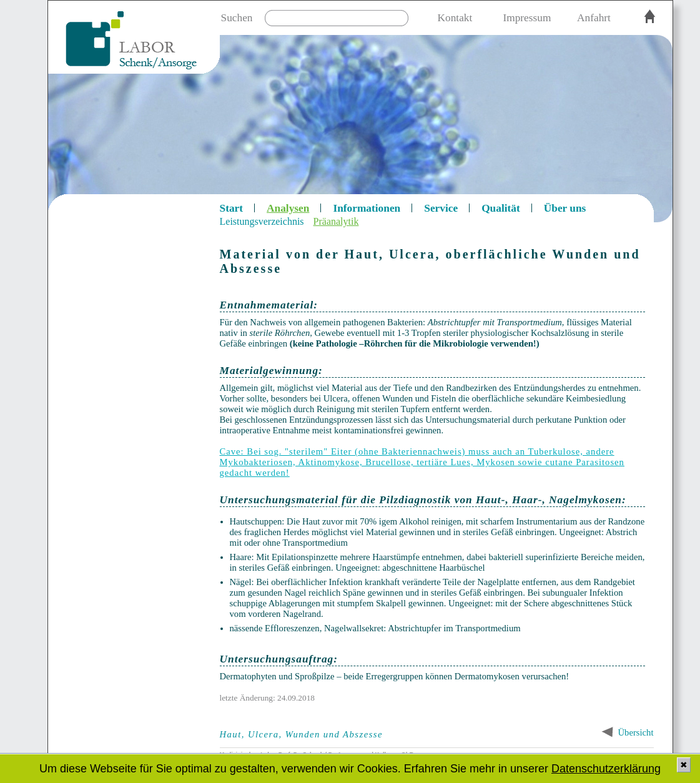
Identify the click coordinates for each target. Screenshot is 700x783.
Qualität (501, 208)
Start (232, 208)
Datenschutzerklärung (606, 769)
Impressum (527, 18)
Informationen (367, 208)
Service (441, 208)
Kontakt (455, 18)
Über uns (565, 208)
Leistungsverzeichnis (262, 221)
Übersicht (636, 732)
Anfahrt (594, 18)
